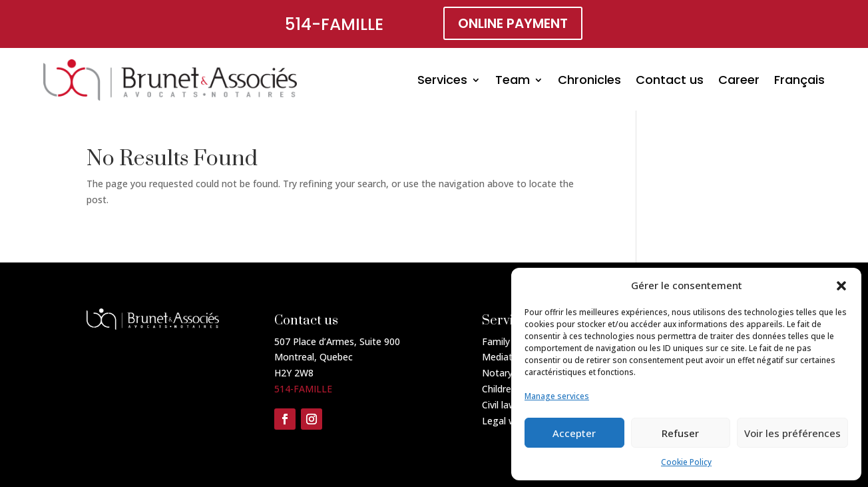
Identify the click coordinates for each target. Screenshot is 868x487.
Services (442, 80)
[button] (841, 286)
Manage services (557, 396)
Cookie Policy (686, 462)
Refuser (680, 433)
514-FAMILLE (334, 24)
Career (739, 80)
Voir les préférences (792, 433)
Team (513, 80)
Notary (497, 373)
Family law (505, 341)
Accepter (574, 433)
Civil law (499, 405)
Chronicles (589, 80)
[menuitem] (799, 80)
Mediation (504, 357)
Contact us (670, 80)
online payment (513, 23)
